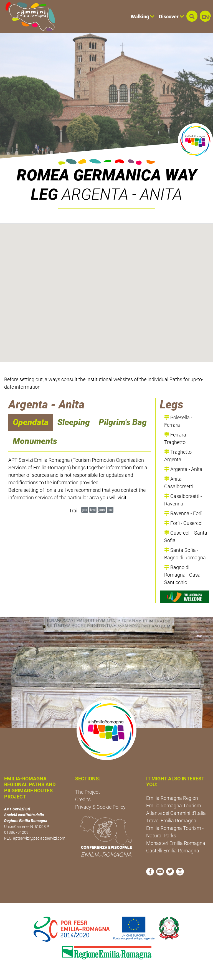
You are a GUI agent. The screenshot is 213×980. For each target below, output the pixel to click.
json (102, 510)
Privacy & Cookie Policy (100, 807)
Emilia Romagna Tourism (174, 806)
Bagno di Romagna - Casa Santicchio (182, 575)
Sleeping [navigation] (74, 422)
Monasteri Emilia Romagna (176, 843)
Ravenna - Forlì (183, 513)
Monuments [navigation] (35, 441)
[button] (192, 16)
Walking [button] (143, 17)
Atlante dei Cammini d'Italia (176, 813)
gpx (85, 510)
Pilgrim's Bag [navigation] (123, 422)
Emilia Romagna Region (172, 798)
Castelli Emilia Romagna (173, 851)
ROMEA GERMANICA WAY (107, 175)
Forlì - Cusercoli (184, 523)
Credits (83, 799)
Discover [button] (172, 17)
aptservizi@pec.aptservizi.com (39, 838)
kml (93, 510)
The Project (88, 792)
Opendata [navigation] (31, 422)
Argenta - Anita (183, 469)
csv (110, 510)
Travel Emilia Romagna (171, 821)
